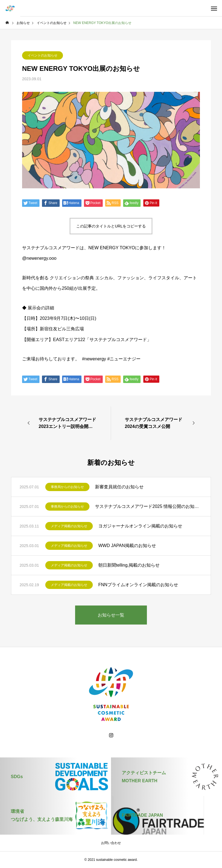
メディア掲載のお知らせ (69, 526)
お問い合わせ (111, 843)
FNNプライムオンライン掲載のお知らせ (138, 585)
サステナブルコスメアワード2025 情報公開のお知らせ (149, 506)
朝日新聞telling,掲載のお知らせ (129, 565)
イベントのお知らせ (43, 55)
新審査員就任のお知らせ (119, 487)
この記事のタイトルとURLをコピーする (111, 226)
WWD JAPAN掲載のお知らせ (127, 546)
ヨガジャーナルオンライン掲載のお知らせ (140, 526)
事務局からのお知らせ (67, 487)
